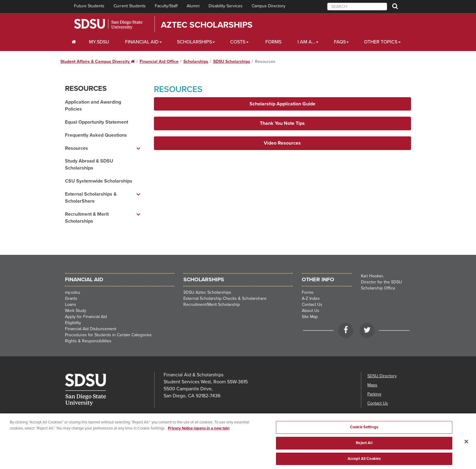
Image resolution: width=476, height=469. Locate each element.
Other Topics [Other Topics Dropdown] (381, 42)
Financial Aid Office (159, 62)
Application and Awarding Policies (93, 106)
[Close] (466, 448)
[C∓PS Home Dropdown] (74, 42)
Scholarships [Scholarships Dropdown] (194, 42)
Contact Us (312, 305)
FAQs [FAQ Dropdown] (340, 42)
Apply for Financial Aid (86, 317)
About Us (311, 311)
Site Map (310, 317)
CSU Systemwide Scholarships (99, 181)
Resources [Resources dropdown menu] (76, 148)
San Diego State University (108, 24)
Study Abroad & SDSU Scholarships (89, 164)
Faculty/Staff (166, 6)
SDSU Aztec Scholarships (207, 292)
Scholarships (196, 62)
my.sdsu (73, 292)
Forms (273, 42)
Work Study (76, 311)
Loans (71, 305)
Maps (372, 385)
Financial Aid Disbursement (91, 329)
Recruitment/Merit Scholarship (212, 305)
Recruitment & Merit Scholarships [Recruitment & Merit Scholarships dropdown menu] (87, 218)
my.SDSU (99, 42)
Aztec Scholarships (207, 25)
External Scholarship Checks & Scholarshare (225, 298)
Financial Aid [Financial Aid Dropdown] (142, 42)
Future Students (89, 6)
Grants (71, 298)
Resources (86, 89)
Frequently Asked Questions (96, 135)
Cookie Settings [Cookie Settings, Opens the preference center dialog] (364, 434)
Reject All (364, 450)
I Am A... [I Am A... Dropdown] (306, 42)
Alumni (193, 6)
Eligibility (73, 323)
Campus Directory (269, 6)
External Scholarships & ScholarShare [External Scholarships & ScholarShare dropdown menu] (91, 198)
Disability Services (226, 6)
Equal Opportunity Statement (97, 122)
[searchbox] (357, 7)
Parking (374, 394)
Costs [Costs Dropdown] (238, 42)
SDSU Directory (382, 376)
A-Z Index (311, 298)
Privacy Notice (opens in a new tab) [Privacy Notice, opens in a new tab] (199, 435)
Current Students (130, 6)
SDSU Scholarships (232, 62)
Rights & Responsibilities (88, 341)
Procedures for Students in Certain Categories (108, 335)
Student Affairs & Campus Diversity (98, 62)
